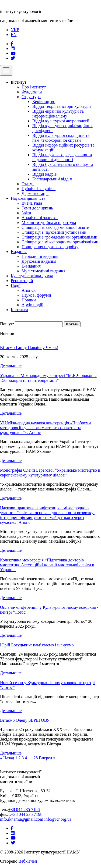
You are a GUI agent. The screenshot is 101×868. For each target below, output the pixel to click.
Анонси (29, 290)
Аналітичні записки (40, 218)
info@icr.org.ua (58, 819)
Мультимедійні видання (43, 271)
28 (36, 758)
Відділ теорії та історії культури (62, 106)
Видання (19, 252)
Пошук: (7, 324)
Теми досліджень (37, 208)
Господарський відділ (52, 179)
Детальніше (11, 366)
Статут (28, 184)
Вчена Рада (32, 203)
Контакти (19, 310)
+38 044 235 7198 (27, 814)
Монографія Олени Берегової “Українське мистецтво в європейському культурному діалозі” (50, 473)
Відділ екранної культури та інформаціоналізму (58, 114)
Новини (29, 300)
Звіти (26, 213)
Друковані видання (39, 261)
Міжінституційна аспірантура (49, 223)
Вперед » (47, 758)
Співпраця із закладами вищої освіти (55, 227)
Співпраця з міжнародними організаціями (60, 242)
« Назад (7, 758)
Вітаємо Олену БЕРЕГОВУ (25, 720)
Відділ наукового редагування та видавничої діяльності (62, 157)
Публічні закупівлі (39, 189)
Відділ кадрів (45, 174)
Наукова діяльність (28, 198)
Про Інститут (34, 87)
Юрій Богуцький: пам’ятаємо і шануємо (37, 645)
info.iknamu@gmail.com (22, 819)
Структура (31, 97)
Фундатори (32, 92)
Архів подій (32, 305)
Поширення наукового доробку (50, 247)
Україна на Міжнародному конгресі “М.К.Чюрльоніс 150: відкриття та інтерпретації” (48, 378)
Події (16, 285)
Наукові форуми (36, 295)
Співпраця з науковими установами (54, 232)
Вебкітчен (28, 861)
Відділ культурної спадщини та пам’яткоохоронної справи (61, 138)
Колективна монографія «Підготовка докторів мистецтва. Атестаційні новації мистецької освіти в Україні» (47, 565)
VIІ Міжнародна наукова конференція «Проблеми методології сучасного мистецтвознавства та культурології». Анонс (45, 428)
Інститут (19, 82)
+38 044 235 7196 (24, 810)
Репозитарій (22, 281)
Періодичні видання (40, 256)
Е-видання (31, 266)
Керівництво (44, 102)
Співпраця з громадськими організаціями (59, 237)
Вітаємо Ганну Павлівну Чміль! (29, 348)
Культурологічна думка (32, 276)
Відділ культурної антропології (61, 121)
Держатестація (35, 193)
